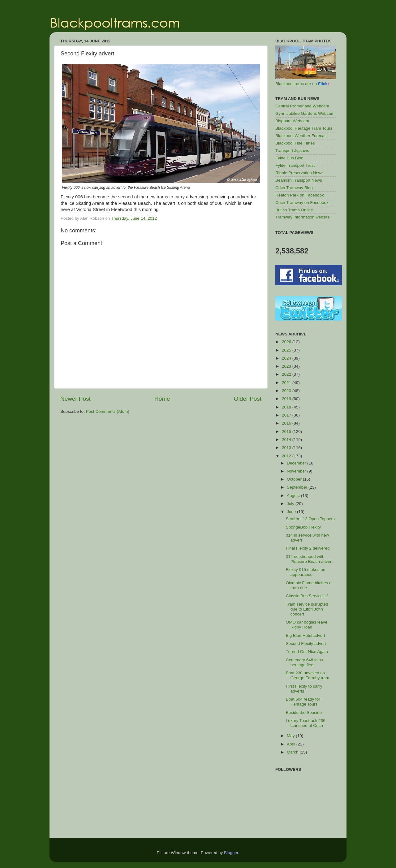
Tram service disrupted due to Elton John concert (307, 609)
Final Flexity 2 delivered (308, 548)
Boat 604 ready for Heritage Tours (303, 702)
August (294, 496)
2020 (287, 391)
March (293, 752)
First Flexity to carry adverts (304, 689)
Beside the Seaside (304, 713)
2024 (287, 358)
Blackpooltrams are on (302, 84)
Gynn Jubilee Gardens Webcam (305, 113)
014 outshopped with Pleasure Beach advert (309, 559)
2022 (287, 374)
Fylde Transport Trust (295, 165)
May (291, 736)
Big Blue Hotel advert (306, 635)
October (295, 479)
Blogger (231, 853)
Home (162, 399)
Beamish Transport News (299, 180)
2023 (287, 366)
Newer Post (75, 399)
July (291, 504)
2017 (287, 415)
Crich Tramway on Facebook (302, 203)
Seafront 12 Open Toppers (310, 519)
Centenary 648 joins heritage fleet (304, 662)
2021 (287, 383)
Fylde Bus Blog (289, 158)
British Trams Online (294, 210)
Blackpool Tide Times (295, 143)
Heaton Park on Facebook (300, 195)
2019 (287, 399)
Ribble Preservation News (299, 173)
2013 (287, 448)
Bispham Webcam (292, 121)
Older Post (248, 399)
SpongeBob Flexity (303, 527)
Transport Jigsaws (292, 151)
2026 (287, 342)
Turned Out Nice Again (307, 652)
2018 (287, 407)
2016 (287, 423)
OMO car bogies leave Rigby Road (307, 625)
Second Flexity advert (306, 643)
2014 (287, 440)
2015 (287, 432)
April (292, 744)
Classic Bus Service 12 (307, 596)
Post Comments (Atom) (108, 411)
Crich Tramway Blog (294, 188)
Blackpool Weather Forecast (301, 136)
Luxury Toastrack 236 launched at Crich (306, 723)
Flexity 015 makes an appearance (306, 572)
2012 (287, 456)
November (297, 471)
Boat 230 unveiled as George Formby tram (308, 675)
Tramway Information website (303, 217)
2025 (287, 350)
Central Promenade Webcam (302, 106)
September (298, 487)
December (297, 463)
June (292, 512)
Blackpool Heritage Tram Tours (304, 128)
